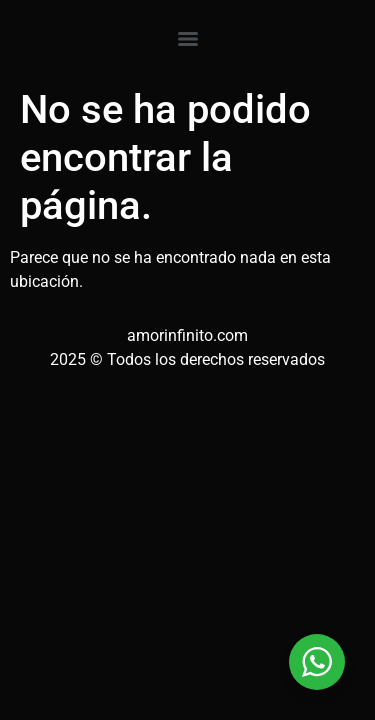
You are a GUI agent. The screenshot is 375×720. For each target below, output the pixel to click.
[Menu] (188, 39)
